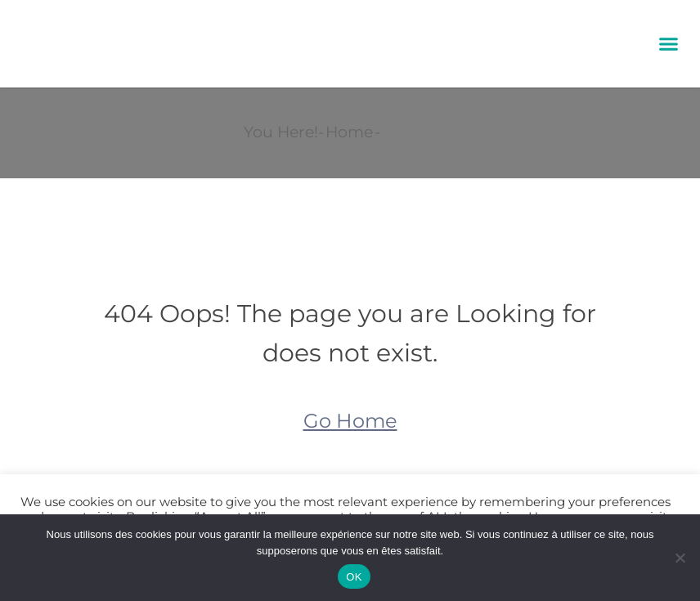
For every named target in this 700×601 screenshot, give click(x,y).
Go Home (350, 421)
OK (354, 577)
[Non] (680, 558)
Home (349, 132)
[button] (668, 44)
